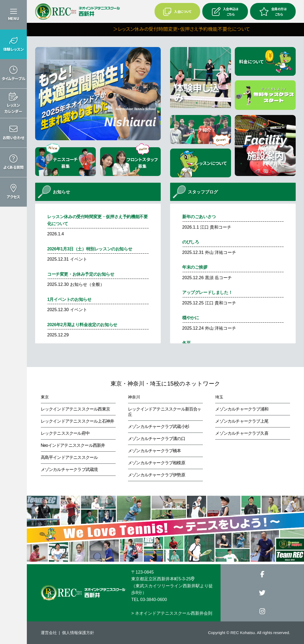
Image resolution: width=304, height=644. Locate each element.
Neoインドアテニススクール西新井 (73, 445)
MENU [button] (14, 18)
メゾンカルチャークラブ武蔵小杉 (159, 427)
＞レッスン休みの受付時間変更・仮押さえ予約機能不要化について (212, 29)
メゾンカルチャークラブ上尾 (242, 421)
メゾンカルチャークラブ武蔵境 (69, 469)
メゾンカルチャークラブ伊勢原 (157, 475)
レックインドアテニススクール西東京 (75, 409)
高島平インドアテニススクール (69, 457)
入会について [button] (177, 12)
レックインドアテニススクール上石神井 (78, 421)
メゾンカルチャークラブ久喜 (242, 433)
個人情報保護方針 (78, 633)
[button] (13, 44)
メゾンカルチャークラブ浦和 (242, 409)
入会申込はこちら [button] (225, 11)
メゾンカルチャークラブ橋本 (155, 451)
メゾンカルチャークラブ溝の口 (157, 439)
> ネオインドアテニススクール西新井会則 (172, 613)
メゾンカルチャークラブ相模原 (157, 463)
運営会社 (49, 633)
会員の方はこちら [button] (273, 11)
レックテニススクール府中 (65, 433)
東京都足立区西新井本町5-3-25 (163, 579)
